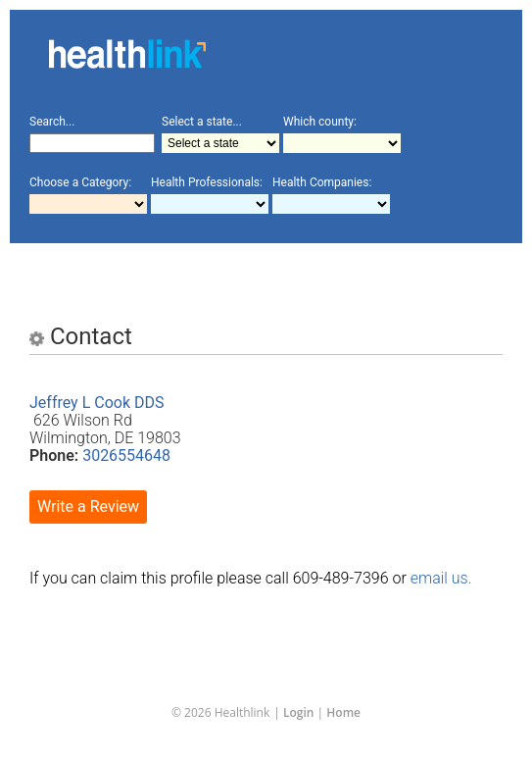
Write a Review (88, 507)
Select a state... (202, 122)
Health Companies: (322, 182)
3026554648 (126, 456)
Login (298, 712)
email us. (441, 578)
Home (343, 712)
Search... (52, 122)
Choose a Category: (80, 182)
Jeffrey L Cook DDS (97, 403)
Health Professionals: (207, 182)
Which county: (320, 122)
